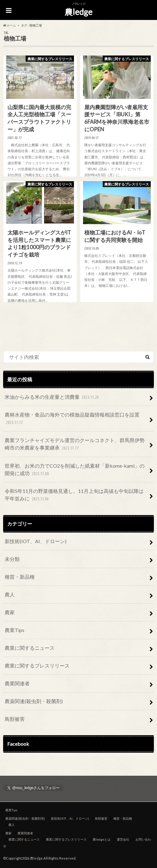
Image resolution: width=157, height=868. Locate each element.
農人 (10, 594)
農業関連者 (17, 683)
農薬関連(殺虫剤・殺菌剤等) (25, 818)
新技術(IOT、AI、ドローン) (36, 541)
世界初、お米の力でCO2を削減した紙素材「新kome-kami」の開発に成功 (75, 470)
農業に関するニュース (30, 648)
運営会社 (123, 839)
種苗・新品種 (20, 577)
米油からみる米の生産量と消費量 (52, 397)
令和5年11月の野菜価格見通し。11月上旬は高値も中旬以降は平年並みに (74, 495)
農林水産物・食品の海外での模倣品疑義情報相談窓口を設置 (72, 419)
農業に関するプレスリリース (37, 665)
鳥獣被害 (15, 719)
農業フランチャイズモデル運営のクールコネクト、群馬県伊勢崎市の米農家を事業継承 (75, 444)
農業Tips (15, 630)
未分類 (12, 559)
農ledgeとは (102, 839)
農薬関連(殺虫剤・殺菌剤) (34, 701)
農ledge (78, 12)
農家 (10, 612)
